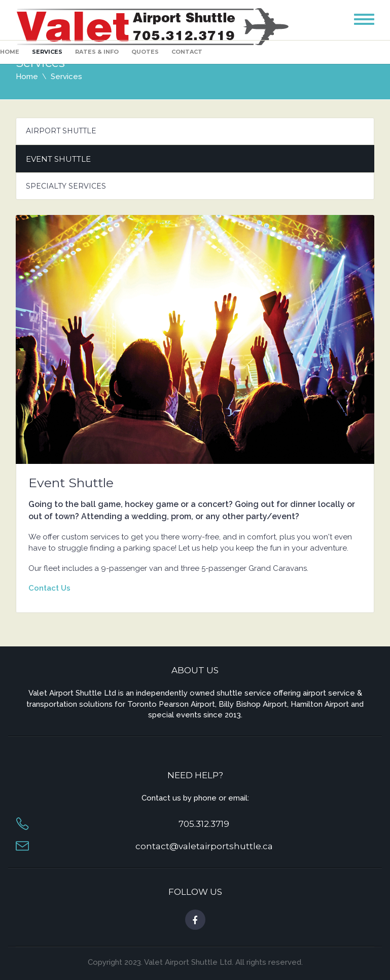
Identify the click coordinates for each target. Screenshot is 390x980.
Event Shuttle (58, 159)
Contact (187, 52)
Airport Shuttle (61, 131)
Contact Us (49, 588)
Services (47, 52)
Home (10, 52)
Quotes (145, 52)
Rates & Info (97, 52)
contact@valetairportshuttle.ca (204, 846)
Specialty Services (66, 186)
